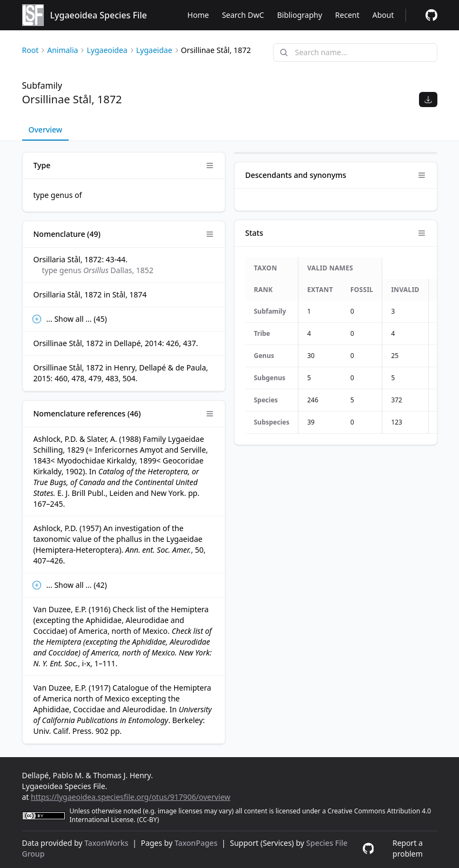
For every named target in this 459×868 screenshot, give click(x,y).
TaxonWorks (107, 843)
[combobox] (355, 52)
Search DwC (243, 15)
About (383, 15)
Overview (46, 130)
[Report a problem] (431, 15)
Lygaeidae (154, 50)
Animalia (62, 50)
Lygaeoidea (107, 50)
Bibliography (299, 15)
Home (198, 15)
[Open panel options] (210, 165)
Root (31, 50)
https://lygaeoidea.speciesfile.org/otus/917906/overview (131, 797)
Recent (347, 15)
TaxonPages (197, 843)
